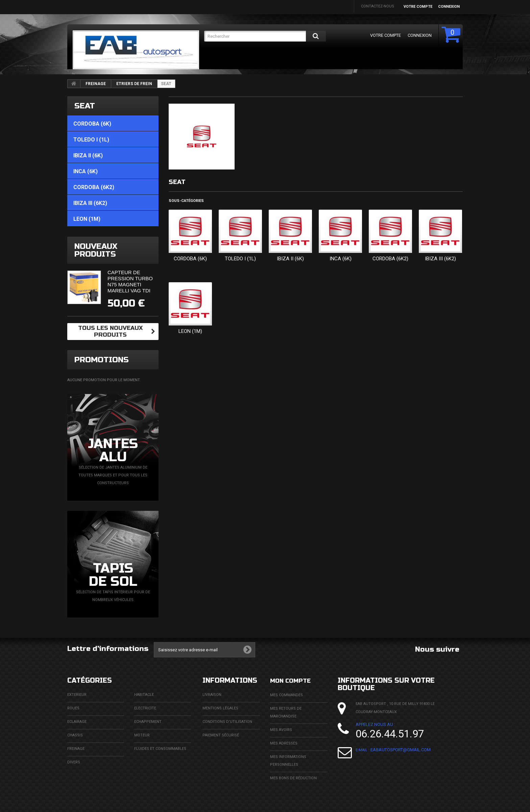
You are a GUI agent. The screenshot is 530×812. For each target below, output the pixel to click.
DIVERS (74, 762)
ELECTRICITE (145, 708)
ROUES (73, 708)
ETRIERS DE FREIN (134, 84)
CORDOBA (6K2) (390, 259)
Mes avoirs (281, 729)
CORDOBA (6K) (190, 259)
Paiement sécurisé (221, 735)
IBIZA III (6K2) (440, 259)
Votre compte (418, 7)
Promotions (102, 360)
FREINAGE (96, 84)
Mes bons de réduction (293, 778)
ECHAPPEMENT (148, 722)
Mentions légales (220, 708)
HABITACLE (144, 695)
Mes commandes (286, 695)
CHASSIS (75, 735)
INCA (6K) (341, 259)
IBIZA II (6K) (290, 259)
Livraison (212, 695)
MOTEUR (142, 735)
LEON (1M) (190, 331)
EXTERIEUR (77, 695)
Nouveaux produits (96, 250)
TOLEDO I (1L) (240, 259)
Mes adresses (284, 743)
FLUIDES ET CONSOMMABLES (160, 749)
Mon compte (294, 680)
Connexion (449, 7)
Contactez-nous (378, 6)
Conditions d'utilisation (227, 722)
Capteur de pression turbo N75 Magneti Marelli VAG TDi (130, 281)
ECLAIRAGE (77, 722)
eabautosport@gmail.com (401, 750)
